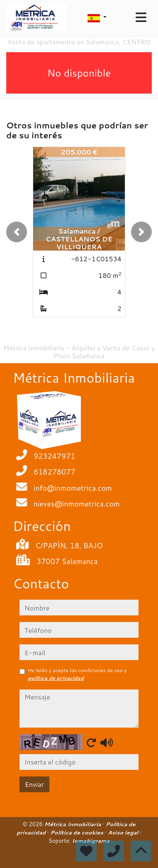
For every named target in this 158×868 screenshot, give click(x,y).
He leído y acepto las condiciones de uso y (77, 674)
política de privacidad (56, 678)
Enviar (34, 784)
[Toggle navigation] (141, 17)
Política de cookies (77, 832)
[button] (17, 232)
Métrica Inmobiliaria (74, 824)
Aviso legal (124, 832)
